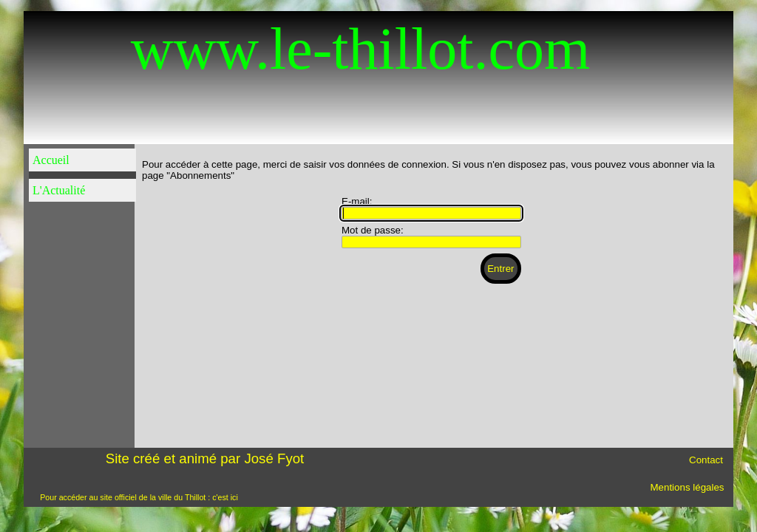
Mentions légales (687, 487)
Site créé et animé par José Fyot (205, 458)
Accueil (51, 160)
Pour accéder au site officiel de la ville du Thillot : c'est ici (139, 497)
